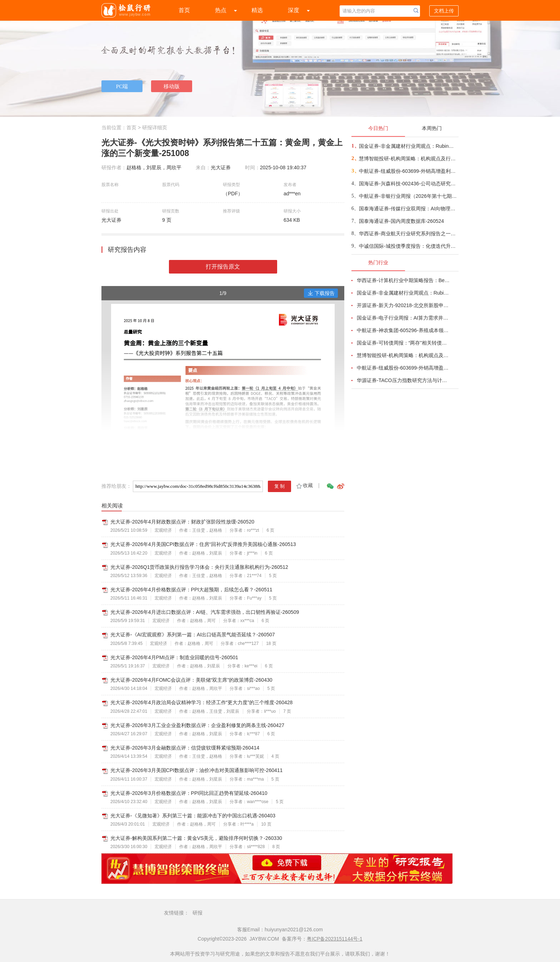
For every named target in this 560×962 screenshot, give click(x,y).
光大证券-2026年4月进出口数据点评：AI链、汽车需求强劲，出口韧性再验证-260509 (205, 612)
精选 (257, 10)
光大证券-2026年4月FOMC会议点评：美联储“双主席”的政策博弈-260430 (191, 680)
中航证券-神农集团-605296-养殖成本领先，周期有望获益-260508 (404, 330)
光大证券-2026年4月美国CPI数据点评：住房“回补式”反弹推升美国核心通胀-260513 (203, 544)
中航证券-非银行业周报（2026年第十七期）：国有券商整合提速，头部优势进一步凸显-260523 (408, 196)
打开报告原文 (223, 267)
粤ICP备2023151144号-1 (335, 939)
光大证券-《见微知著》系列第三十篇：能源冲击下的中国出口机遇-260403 (193, 816)
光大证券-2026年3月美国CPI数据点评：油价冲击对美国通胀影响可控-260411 (196, 770)
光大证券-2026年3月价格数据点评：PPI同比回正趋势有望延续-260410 (189, 793)
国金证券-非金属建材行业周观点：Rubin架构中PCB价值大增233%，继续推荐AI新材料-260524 (408, 146)
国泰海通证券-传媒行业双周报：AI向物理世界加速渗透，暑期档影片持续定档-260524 (408, 209)
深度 (294, 10)
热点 (221, 10)
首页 (184, 10)
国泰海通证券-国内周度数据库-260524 (401, 221)
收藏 (304, 485)
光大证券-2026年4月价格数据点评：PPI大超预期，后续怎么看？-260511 (191, 590)
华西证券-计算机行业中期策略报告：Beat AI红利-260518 (404, 280)
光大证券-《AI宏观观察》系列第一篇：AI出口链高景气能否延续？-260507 (193, 635)
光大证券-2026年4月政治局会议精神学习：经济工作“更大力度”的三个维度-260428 (201, 702)
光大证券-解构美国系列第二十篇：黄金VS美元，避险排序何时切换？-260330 (196, 838)
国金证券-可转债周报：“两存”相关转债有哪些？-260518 (404, 343)
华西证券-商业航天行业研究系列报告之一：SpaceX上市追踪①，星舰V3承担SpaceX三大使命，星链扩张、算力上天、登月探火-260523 (408, 234)
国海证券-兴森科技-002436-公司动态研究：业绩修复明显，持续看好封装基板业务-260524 (408, 184)
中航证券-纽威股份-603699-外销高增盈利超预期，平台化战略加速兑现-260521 (408, 171)
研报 (197, 913)
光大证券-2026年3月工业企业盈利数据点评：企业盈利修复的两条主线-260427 (197, 725)
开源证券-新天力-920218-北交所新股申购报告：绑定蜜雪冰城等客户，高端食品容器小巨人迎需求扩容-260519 (404, 305)
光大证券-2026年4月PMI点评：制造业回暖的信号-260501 (174, 657)
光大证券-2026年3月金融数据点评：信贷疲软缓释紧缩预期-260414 (185, 748)
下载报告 (321, 293)
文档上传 (444, 11)
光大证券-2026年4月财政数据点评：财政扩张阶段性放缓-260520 (182, 522)
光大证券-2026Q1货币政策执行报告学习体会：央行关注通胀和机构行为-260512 (199, 567)
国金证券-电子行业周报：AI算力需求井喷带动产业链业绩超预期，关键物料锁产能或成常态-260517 (404, 318)
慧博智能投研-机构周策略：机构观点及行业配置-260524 (408, 159)
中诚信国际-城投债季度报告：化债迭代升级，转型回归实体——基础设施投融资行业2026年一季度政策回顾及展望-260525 (408, 246)
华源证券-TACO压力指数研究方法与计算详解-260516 (404, 380)
